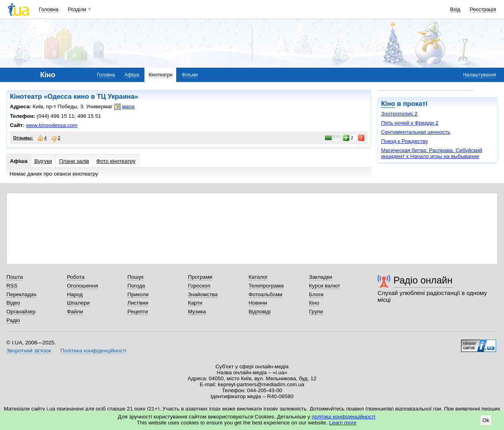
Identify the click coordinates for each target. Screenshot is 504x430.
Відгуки (43, 161)
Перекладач (21, 294)
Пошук (135, 277)
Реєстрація (483, 9)
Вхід (455, 9)
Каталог (258, 277)
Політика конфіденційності (93, 351)
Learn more (343, 423)
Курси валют (325, 286)
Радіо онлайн (423, 280)
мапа (124, 107)
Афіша (132, 75)
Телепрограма (266, 286)
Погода (136, 286)
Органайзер (21, 312)
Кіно (388, 104)
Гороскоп (199, 286)
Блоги (316, 294)
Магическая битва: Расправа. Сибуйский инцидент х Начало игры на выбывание (432, 153)
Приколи (138, 294)
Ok (486, 420)
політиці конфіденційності (344, 417)
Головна (49, 9)
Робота (76, 277)
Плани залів (74, 161)
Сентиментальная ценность (416, 132)
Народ (75, 294)
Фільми (190, 75)
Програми (200, 277)
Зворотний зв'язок (29, 351)
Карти (195, 303)
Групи (316, 312)
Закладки (321, 277)
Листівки (138, 303)
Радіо (13, 320)
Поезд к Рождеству (405, 141)
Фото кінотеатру (116, 161)
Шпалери (78, 303)
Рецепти (138, 312)
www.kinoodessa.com (52, 125)
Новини (258, 303)
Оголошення (82, 286)
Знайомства (203, 294)
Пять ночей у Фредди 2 (410, 123)
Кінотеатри (160, 75)
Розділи (77, 9)
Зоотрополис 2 (399, 114)
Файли (75, 312)
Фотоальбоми (266, 294)
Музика (197, 312)
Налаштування (480, 75)
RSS (12, 286)
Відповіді (260, 312)
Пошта (15, 277)
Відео (13, 303)
